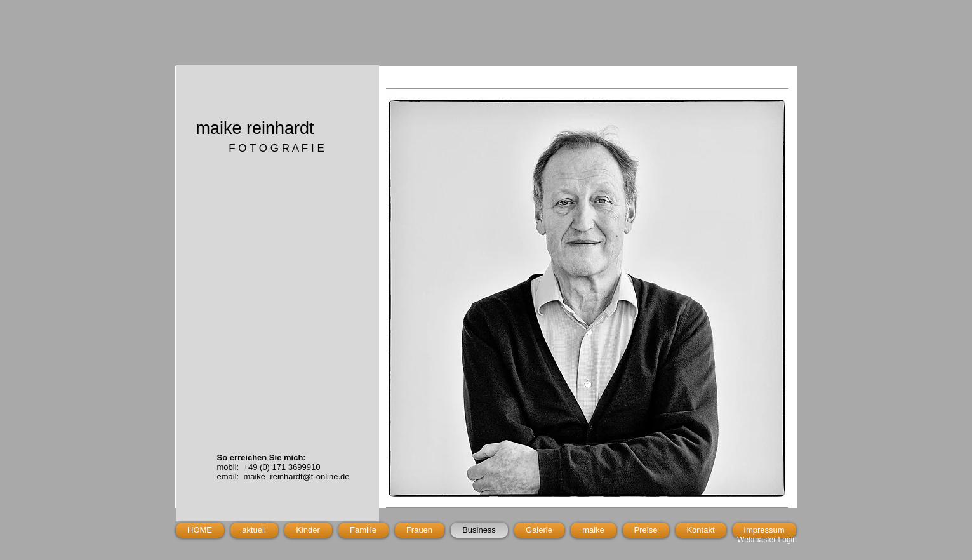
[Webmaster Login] (767, 540)
